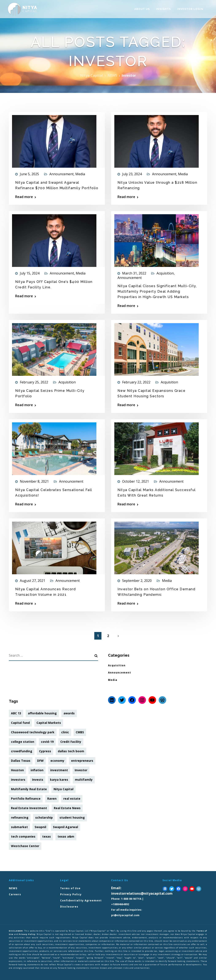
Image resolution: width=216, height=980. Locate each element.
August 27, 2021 (32, 581)
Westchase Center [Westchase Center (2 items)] (25, 846)
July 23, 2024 (132, 174)
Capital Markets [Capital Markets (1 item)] (49, 723)
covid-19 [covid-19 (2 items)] (47, 742)
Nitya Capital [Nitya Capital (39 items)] (63, 789)
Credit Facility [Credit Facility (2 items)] (71, 742)
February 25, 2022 (34, 382)
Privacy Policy (71, 894)
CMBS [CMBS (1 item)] (80, 732)
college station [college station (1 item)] (23, 742)
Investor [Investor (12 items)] (81, 770)
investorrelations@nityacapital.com (142, 893)
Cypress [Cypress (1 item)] (45, 751)
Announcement (61, 174)
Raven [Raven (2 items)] (52, 799)
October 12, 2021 (136, 481)
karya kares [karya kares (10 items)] (59, 780)
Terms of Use (70, 888)
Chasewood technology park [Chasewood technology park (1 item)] (33, 732)
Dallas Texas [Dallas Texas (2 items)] (21, 761)
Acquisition (165, 273)
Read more (24, 197)
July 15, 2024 (30, 273)
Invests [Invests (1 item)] (38, 780)
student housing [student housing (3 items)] (72, 817)
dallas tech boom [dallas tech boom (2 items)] (71, 751)
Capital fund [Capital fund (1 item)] (20, 723)
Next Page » (118, 636)
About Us (142, 9)
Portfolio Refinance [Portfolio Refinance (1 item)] (26, 799)
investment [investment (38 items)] (59, 770)
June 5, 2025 (29, 174)
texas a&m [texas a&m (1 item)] (66, 836)
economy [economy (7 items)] (57, 761)
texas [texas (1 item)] (47, 836)
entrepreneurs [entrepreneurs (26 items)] (82, 761)
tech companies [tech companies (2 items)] (23, 836)
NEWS (13, 888)
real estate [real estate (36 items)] (72, 799)
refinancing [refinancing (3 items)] (20, 817)
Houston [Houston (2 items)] (17, 770)
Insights (163, 9)
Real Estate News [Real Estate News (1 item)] (67, 808)
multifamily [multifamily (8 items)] (84, 780)
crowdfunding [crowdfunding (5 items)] (22, 751)
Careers (15, 894)
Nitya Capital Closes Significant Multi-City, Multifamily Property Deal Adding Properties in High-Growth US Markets (157, 291)
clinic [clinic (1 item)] (65, 732)
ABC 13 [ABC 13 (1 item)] (16, 713)
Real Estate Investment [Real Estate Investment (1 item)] (29, 808)
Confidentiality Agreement (81, 900)
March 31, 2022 (134, 273)
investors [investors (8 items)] (18, 780)
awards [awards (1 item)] (69, 713)
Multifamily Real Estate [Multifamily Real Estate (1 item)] (29, 789)
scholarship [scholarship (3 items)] (44, 817)
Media (80, 174)
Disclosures (69, 907)
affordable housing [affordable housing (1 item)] (42, 713)
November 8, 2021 (34, 481)
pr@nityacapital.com (125, 915)
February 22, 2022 (136, 382)
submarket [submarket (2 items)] (19, 827)
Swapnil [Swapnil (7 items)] (40, 827)
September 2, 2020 (137, 581)
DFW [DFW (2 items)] (40, 761)
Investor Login (190, 9)
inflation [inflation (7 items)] (37, 770)
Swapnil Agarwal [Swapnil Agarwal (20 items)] (65, 827)
